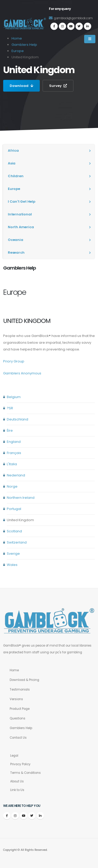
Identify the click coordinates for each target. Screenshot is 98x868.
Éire (10, 430)
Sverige (13, 554)
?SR (10, 408)
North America (21, 227)
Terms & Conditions (25, 773)
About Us (17, 781)
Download (21, 86)
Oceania (16, 240)
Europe (18, 51)
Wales (12, 565)
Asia (12, 163)
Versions (16, 699)
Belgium (14, 397)
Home (14, 670)
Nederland (16, 475)
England (14, 442)
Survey (58, 86)
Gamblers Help (21, 728)
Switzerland (17, 542)
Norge (12, 486)
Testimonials (20, 690)
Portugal (14, 509)
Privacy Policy (20, 764)
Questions (18, 718)
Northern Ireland (21, 498)
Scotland (14, 531)
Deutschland (18, 419)
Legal (14, 756)
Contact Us (18, 738)
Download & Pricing (24, 680)
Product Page (20, 709)
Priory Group (14, 361)
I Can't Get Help (22, 202)
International (20, 214)
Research (16, 253)
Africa (13, 151)
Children (16, 176)
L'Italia (12, 464)
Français (14, 453)
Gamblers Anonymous (22, 373)
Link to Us (17, 790)
